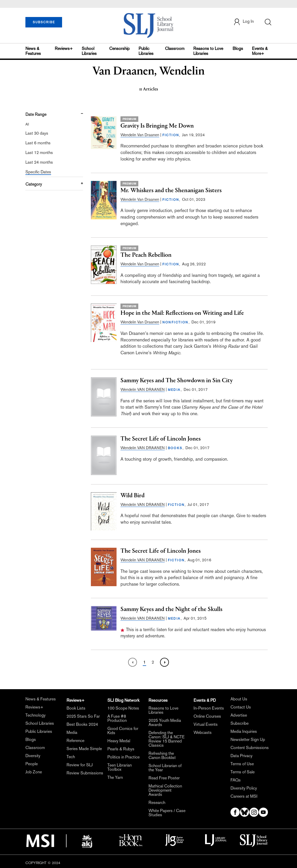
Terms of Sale (243, 772)
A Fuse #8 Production (117, 718)
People (32, 764)
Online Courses (207, 716)
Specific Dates (38, 172)
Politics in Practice (123, 757)
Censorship (119, 48)
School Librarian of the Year (165, 768)
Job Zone (34, 772)
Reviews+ (64, 48)
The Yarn (115, 777)
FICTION (171, 135)
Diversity (33, 756)
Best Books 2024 (82, 724)
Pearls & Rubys (121, 749)
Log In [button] (244, 22)
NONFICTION (175, 322)
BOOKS (175, 448)
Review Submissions (85, 773)
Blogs (238, 48)
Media (72, 732)
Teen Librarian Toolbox (120, 767)
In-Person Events (209, 708)
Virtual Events (206, 724)
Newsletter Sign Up (248, 739)
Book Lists (76, 708)
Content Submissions (250, 748)
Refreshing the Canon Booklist (162, 755)
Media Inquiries (244, 731)
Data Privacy (241, 756)
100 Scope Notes (123, 708)
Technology (35, 715)
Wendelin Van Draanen (140, 135)
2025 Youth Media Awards (165, 723)
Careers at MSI (244, 796)
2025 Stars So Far (83, 716)
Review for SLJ (80, 765)
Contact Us (241, 707)
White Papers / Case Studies (167, 813)
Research (157, 803)
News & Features (33, 51)
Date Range (36, 114)
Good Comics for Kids (123, 731)
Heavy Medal (119, 741)
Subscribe (240, 723)
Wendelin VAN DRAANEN (143, 389)
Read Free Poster (164, 778)
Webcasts (203, 732)
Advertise (239, 715)
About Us (239, 699)
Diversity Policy (244, 788)
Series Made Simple (84, 749)
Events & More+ (260, 51)
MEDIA (174, 390)
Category (34, 184)
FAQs (236, 780)
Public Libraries (146, 51)
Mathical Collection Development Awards (165, 790)
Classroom (175, 48)
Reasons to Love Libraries (208, 51)
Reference (75, 741)
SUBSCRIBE (44, 22)
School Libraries (89, 51)
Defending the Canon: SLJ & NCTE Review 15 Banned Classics (167, 739)
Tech (71, 757)
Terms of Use (242, 764)
